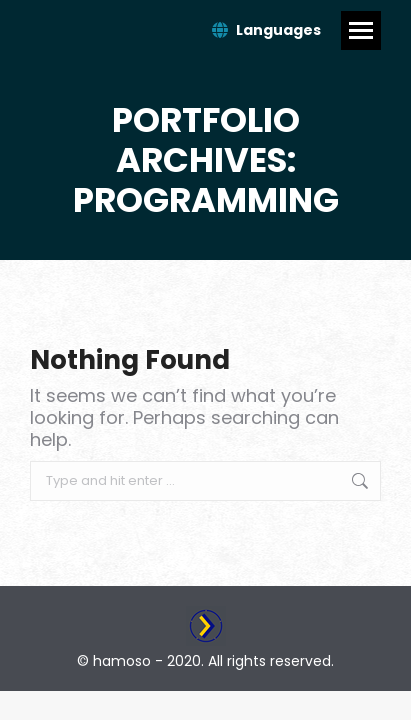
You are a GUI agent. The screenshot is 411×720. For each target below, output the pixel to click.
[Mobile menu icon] (361, 30)
